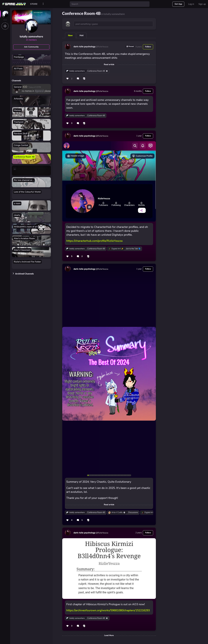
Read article (109, 65)
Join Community (31, 47)
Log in (191, 4)
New (70, 35)
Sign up (202, 4)
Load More (109, 635)
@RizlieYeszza (102, 47)
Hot (82, 35)
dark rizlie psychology (84, 47)
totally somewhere (31, 37)
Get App (178, 4)
